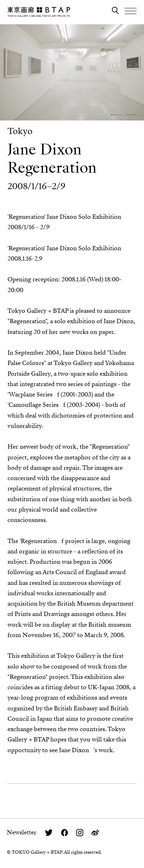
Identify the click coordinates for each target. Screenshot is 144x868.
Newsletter (22, 832)
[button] (116, 115)
